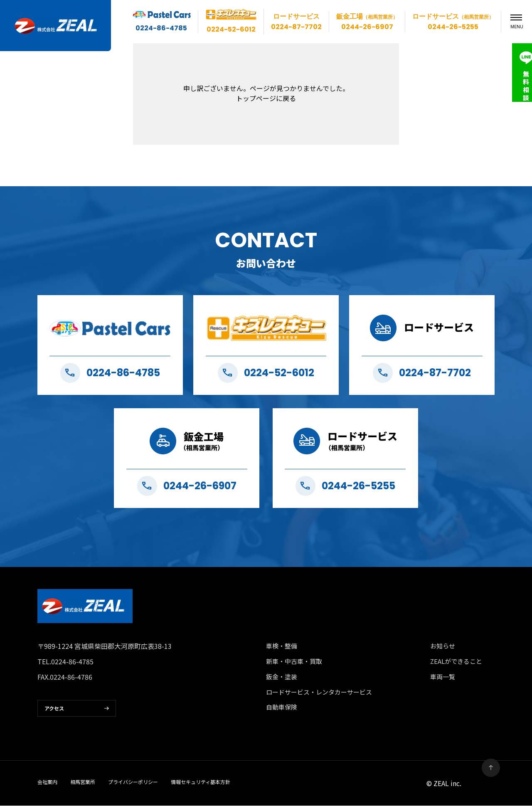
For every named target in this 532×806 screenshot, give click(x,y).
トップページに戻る (266, 98)
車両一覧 (443, 677)
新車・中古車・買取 (294, 662)
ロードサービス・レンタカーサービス (319, 692)
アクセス (54, 709)
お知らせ (443, 646)
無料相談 (518, 86)
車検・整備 (282, 646)
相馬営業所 (83, 782)
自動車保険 (282, 708)
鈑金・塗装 (282, 677)
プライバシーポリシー (133, 782)
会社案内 (47, 782)
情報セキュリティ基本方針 (201, 782)
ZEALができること (456, 662)
